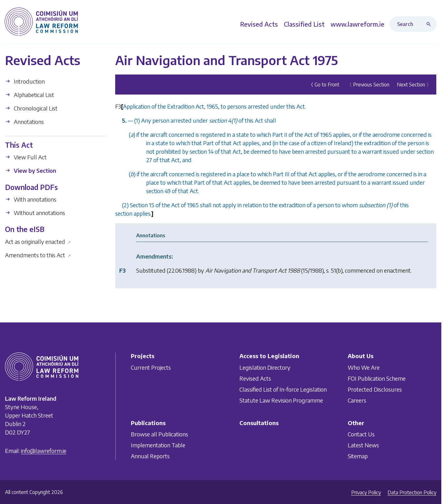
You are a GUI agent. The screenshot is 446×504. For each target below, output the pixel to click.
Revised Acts (255, 378)
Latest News (363, 445)
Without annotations (35, 213)
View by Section (31, 170)
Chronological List (31, 108)
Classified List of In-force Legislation (283, 389)
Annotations (24, 122)
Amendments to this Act (38, 255)
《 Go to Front (324, 85)
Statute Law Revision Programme (281, 400)
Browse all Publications (159, 434)
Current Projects (151, 367)
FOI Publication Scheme (377, 378)
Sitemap (358, 456)
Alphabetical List (30, 95)
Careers (357, 400)
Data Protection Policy (412, 492)
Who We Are (364, 367)
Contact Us (361, 434)
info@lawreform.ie (44, 451)
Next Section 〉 (414, 85)
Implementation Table (158, 445)
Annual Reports (150, 456)
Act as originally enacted (38, 241)
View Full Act (26, 157)
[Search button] (430, 24)
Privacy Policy (366, 492)
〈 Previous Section (368, 85)
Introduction (25, 81)
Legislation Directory (265, 367)
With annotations (31, 199)
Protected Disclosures (375, 389)
